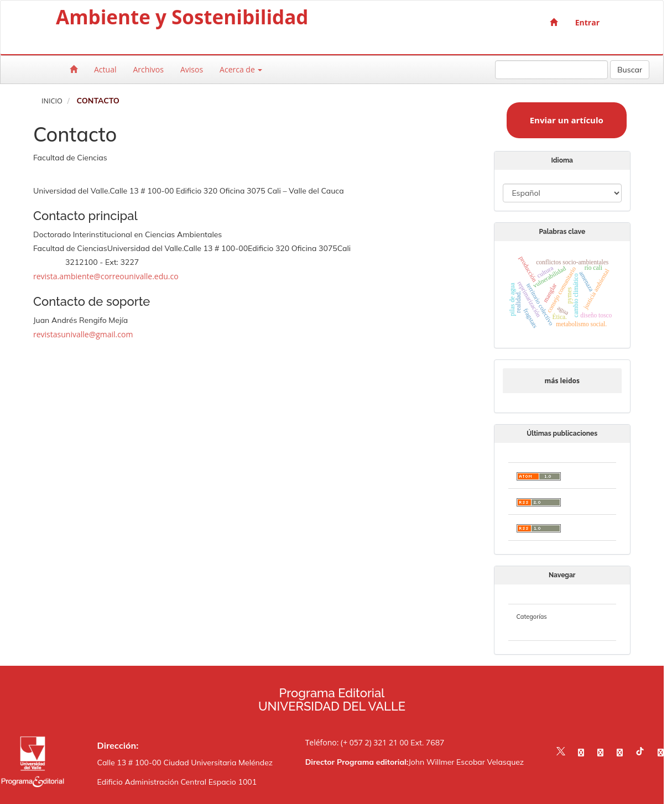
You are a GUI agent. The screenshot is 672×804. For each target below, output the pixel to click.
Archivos (148, 69)
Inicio (52, 101)
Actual (105, 69)
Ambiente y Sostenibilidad (182, 19)
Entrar (587, 22)
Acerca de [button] (241, 69)
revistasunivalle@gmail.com (83, 334)
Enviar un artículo (567, 120)
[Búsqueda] (551, 70)
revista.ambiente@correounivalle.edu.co (106, 276)
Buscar (630, 70)
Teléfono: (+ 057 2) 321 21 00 (357, 742)
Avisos (192, 69)
